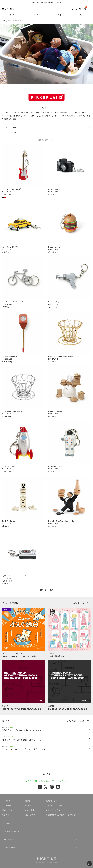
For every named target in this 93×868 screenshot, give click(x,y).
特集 (60, 15)
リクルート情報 (9, 839)
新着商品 (6, 815)
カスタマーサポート (53, 801)
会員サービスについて (54, 805)
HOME (4, 21)
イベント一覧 (85, 603)
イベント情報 (29, 810)
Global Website (9, 847)
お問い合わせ (30, 815)
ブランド (37, 15)
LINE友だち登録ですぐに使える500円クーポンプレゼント (46, 781)
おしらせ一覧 (85, 721)
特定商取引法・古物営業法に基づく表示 (61, 815)
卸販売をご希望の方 (11, 831)
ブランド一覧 (11, 21)
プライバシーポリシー (54, 810)
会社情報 (6, 823)
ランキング (6, 801)
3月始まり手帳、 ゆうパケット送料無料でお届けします (46, 3)
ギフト (82, 15)
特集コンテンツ (8, 810)
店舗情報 (76, 603)
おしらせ (28, 805)
